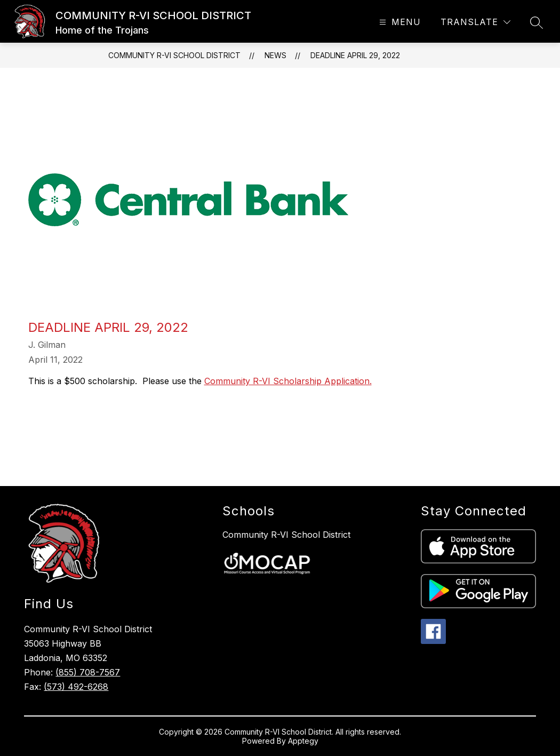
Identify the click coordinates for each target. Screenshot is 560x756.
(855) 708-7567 (88, 672)
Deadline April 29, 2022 (355, 55)
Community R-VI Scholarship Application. (288, 381)
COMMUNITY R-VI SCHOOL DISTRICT (174, 55)
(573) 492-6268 (76, 687)
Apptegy (303, 741)
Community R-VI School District (286, 535)
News (275, 55)
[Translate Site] (475, 22)
